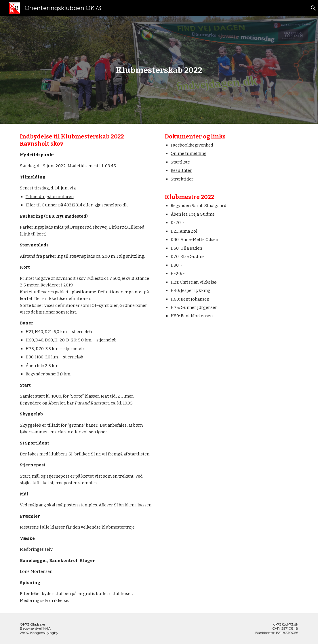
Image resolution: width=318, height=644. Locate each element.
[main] (159, 70)
